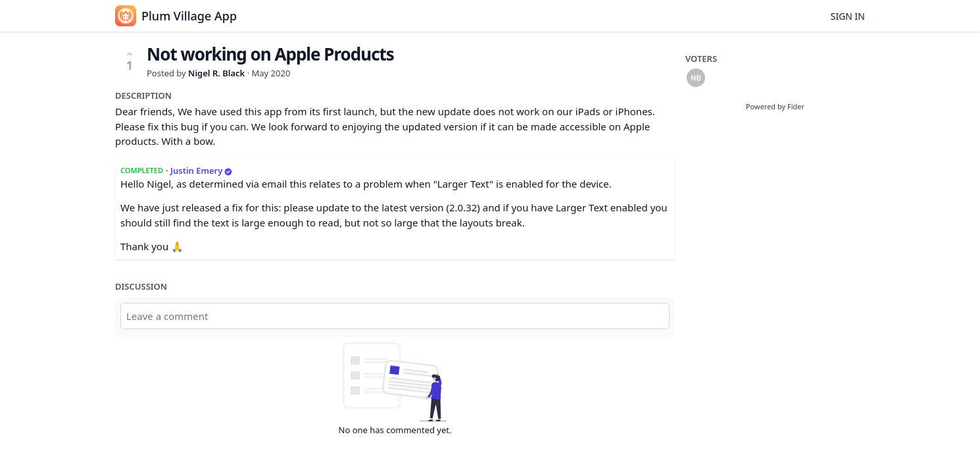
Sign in (848, 16)
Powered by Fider (775, 106)
